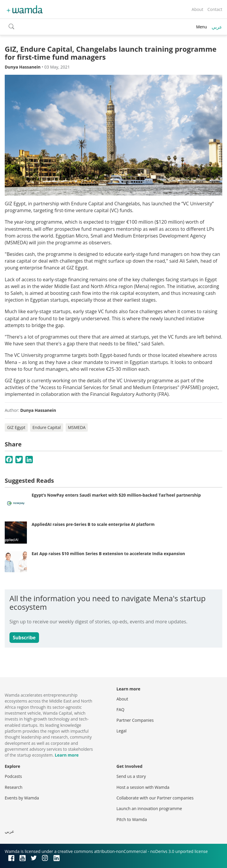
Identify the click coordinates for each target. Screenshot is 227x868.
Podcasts (13, 776)
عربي (217, 27)
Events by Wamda (22, 798)
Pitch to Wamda (132, 819)
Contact (215, 9)
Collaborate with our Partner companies (155, 798)
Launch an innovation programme (149, 808)
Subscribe (24, 638)
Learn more (67, 755)
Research (14, 787)
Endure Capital (47, 427)
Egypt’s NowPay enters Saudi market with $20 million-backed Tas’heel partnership (116, 495)
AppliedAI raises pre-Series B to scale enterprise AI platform (93, 524)
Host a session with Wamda (143, 787)
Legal (121, 731)
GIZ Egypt (16, 427)
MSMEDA (77, 427)
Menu (201, 27)
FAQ (120, 709)
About (197, 9)
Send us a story (131, 776)
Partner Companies (135, 720)
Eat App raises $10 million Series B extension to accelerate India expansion (108, 554)
